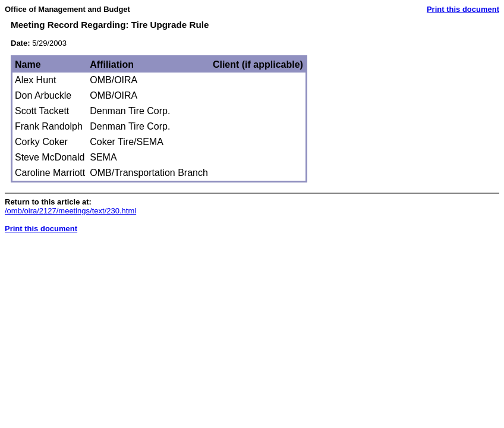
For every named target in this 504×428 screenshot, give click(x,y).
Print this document (463, 9)
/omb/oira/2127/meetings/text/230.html (70, 211)
